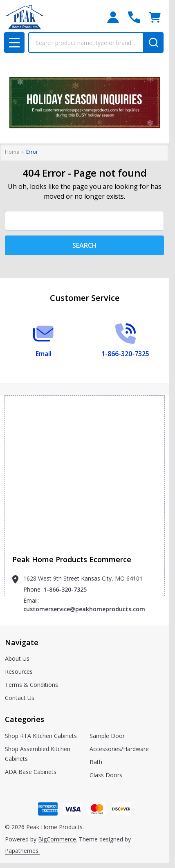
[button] (85, 103)
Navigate (22, 642)
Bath (96, 762)
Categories (25, 719)
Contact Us (20, 698)
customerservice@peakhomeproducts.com (84, 609)
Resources (19, 672)
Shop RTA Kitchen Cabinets (41, 736)
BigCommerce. (58, 839)
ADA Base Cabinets (31, 772)
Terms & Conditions (31, 685)
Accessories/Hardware (119, 749)
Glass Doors (106, 775)
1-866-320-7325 (65, 589)
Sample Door (107, 736)
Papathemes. (22, 851)
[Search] (153, 43)
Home (12, 152)
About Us (17, 658)
